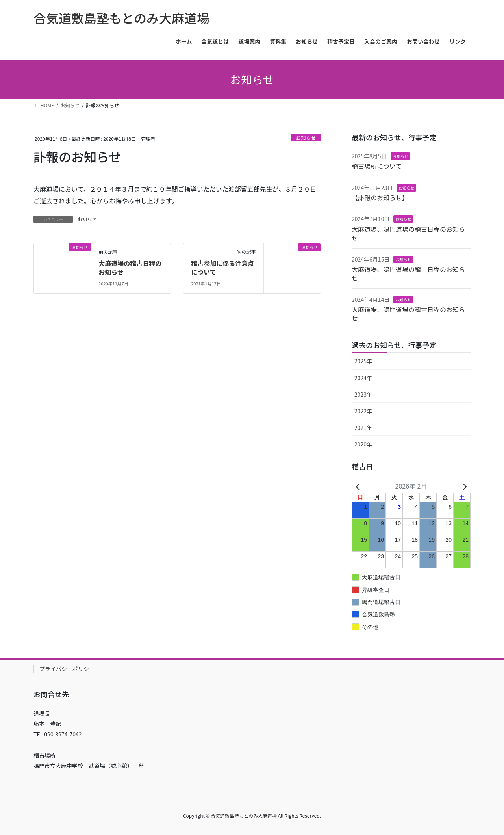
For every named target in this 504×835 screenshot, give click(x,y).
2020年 (363, 444)
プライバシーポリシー (67, 669)
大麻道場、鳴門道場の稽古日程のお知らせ (408, 233)
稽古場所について (377, 166)
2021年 (363, 428)
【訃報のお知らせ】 (380, 197)
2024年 (363, 378)
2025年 (363, 361)
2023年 (363, 394)
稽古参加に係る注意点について (222, 268)
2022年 (363, 411)
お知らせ (306, 138)
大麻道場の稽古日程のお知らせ (130, 268)
